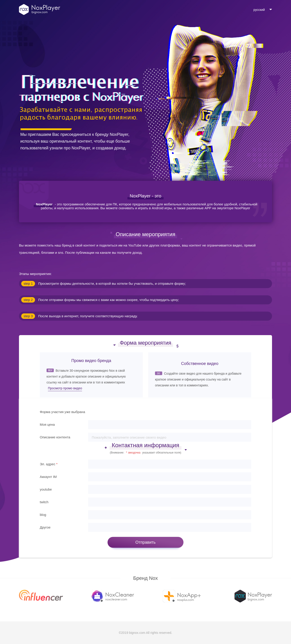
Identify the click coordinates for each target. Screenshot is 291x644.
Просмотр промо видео (65, 388)
